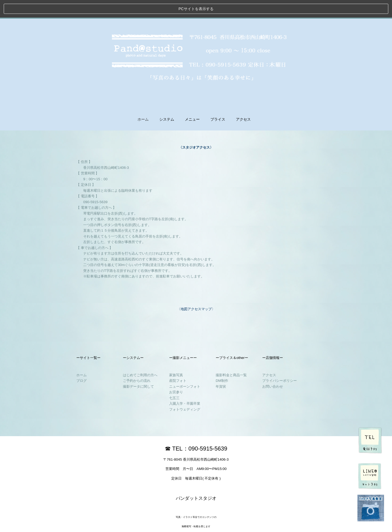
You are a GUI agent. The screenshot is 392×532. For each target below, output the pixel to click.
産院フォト (178, 363)
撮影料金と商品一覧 (231, 357)
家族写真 (176, 357)
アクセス (269, 357)
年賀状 (221, 369)
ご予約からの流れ (137, 363)
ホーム (143, 102)
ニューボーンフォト (185, 369)
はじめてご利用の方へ (140, 357)
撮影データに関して (138, 369)
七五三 (174, 380)
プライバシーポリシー (280, 363)
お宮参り (176, 375)
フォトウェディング (185, 392)
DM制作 (222, 363)
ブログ (82, 363)
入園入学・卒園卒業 (185, 386)
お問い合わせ (273, 369)
